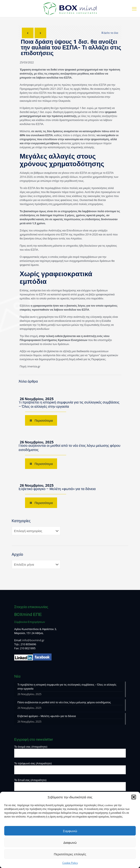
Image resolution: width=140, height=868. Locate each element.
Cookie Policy (70, 863)
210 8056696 (28, 644)
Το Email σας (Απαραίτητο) (70, 784)
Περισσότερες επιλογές (70, 854)
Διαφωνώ (70, 842)
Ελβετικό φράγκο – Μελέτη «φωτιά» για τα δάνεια (57, 489)
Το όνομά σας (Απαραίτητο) (70, 751)
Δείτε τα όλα (110, 33)
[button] (134, 797)
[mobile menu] (134, 8)
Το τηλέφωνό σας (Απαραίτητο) (70, 768)
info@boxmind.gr (33, 640)
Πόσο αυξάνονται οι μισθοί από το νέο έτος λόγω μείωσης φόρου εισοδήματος (64, 702)
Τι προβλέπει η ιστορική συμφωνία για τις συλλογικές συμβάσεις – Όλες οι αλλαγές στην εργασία (67, 687)
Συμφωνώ (70, 831)
